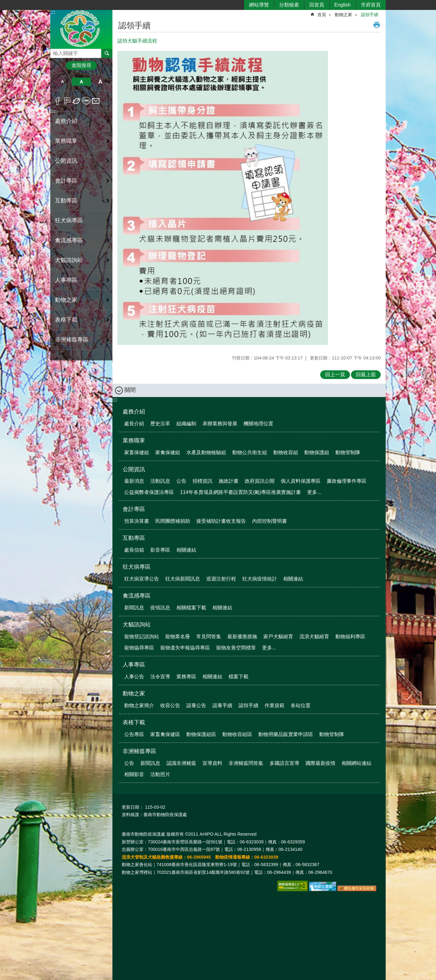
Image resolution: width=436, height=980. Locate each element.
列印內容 (377, 25)
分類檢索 (289, 5)
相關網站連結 (357, 763)
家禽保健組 (168, 452)
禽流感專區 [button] (69, 240)
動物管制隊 (348, 452)
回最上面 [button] (366, 375)
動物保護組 (317, 452)
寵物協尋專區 (139, 648)
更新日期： (133, 807)
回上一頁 (335, 375)
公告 (181, 481)
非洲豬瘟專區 (139, 751)
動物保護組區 (201, 734)
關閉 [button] (130, 390)
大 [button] (100, 82)
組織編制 (186, 424)
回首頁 (317, 5)
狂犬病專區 (137, 567)
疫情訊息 (160, 608)
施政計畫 (229, 481)
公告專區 (134, 734)
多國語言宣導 (284, 763)
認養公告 (196, 705)
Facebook (58, 101)
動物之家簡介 (139, 705)
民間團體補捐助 (173, 521)
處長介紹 (134, 424)
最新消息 (134, 481)
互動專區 (134, 538)
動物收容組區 (237, 734)
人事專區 (134, 665)
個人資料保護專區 (301, 481)
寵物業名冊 (178, 637)
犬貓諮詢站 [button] (69, 260)
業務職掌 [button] (66, 141)
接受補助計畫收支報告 (221, 521)
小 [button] (62, 82)
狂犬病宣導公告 (142, 579)
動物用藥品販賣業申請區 (286, 734)
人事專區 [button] (66, 280)
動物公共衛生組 (250, 452)
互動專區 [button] (66, 201)
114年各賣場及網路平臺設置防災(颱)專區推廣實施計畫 (241, 492)
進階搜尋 (81, 65)
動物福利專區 (350, 637)
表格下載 (134, 722)
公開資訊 (134, 469)
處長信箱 (134, 550)
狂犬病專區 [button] (69, 220)
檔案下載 (238, 677)
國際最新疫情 (320, 763)
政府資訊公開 (260, 481)
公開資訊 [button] (66, 161)
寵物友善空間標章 (236, 648)
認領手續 (370, 15)
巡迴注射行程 (221, 579)
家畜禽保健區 (165, 734)
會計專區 (134, 509)
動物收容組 (286, 452)
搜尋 (55, 52)
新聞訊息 (134, 608)
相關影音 (134, 774)
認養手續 (222, 705)
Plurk (67, 101)
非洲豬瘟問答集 (246, 763)
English (343, 5)
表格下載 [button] (66, 320)
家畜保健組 (137, 452)
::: (53, 12)
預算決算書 (137, 521)
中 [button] (81, 82)
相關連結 (186, 550)
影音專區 (160, 550)
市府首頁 (371, 5)
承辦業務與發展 (220, 424)
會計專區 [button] (66, 181)
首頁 (322, 15)
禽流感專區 (137, 596)
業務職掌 (134, 440)
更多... (314, 492)
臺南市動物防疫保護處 (81, 29)
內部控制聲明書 (270, 521)
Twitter (77, 101)
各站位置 (301, 705)
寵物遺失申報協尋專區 (185, 648)
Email (96, 101)
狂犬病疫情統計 (260, 579)
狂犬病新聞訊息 (183, 579)
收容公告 (170, 705)
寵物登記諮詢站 (142, 637)
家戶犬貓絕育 (278, 637)
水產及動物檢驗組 (206, 452)
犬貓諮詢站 (137, 625)
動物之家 (343, 15)
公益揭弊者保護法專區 (149, 492)
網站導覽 (259, 5)
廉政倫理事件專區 (347, 481)
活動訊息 (160, 481)
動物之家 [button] (66, 300)
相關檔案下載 (191, 608)
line (86, 101)
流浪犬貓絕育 (314, 637)
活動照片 (160, 774)
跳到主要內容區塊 (3, 3)
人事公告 (134, 677)
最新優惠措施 (242, 637)
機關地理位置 (258, 424)
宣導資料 (212, 763)
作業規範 (275, 705)
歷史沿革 (160, 424)
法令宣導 (160, 677)
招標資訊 (202, 481)
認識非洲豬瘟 (181, 763)
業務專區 (186, 677)
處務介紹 (134, 412)
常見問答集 (209, 637)
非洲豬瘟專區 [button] (72, 340)
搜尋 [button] (107, 53)
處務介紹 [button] (66, 121)
